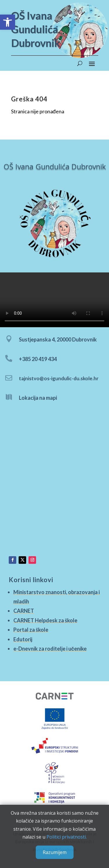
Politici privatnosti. (67, 837)
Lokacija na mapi (38, 399)
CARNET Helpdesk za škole (46, 620)
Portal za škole (32, 629)
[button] (8, 22)
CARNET (25, 611)
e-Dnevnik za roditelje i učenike (50, 647)
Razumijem (55, 852)
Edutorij (24, 638)
